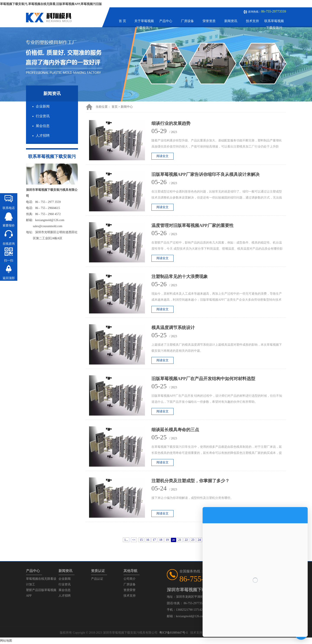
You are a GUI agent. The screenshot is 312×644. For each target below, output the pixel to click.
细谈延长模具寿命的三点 (175, 430)
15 (141, 540)
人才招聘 (43, 136)
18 (161, 540)
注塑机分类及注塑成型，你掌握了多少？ (190, 481)
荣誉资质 (209, 21)
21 (180, 540)
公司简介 (130, 579)
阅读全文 (162, 156)
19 (167, 540)
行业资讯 (43, 116)
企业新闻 (43, 106)
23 (193, 540)
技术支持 (252, 21)
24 (199, 540)
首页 (115, 107)
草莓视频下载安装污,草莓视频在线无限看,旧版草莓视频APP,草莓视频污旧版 (51, 4)
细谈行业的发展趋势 (171, 123)
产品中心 (166, 21)
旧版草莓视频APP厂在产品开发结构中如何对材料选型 (203, 379)
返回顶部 (9, 278)
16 (148, 540)
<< (134, 540)
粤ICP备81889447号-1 (173, 633)
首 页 (122, 21)
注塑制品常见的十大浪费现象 (180, 276)
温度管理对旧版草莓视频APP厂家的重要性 (193, 225)
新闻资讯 (231, 21)
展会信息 (43, 126)
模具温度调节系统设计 (173, 328)
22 (186, 540)
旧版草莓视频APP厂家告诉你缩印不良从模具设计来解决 (206, 174)
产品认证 (97, 579)
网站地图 (6, 641)
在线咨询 (9, 244)
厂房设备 (187, 21)
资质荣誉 (130, 590)
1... (126, 540)
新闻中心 (127, 107)
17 (154, 540)
